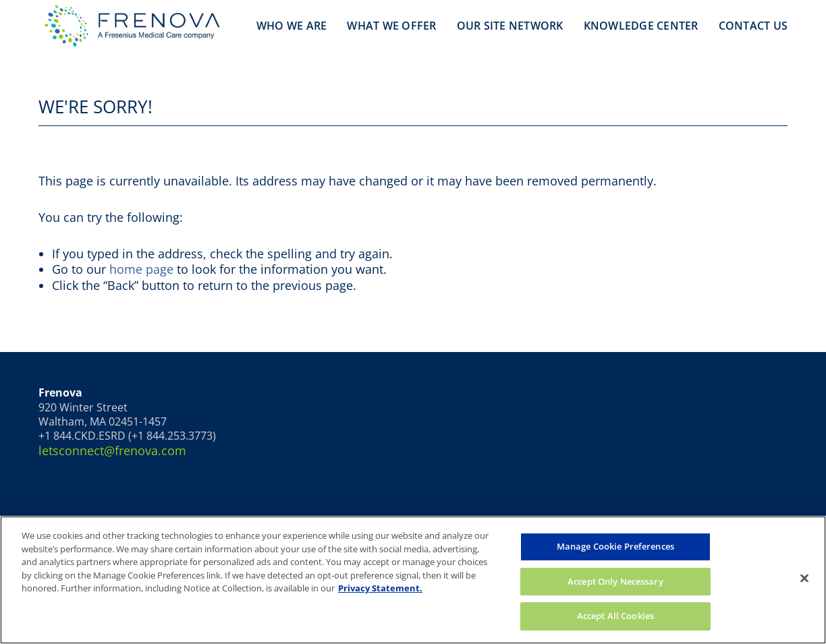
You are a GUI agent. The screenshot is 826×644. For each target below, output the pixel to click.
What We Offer (391, 26)
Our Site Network (510, 26)
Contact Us (753, 26)
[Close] (804, 579)
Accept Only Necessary (615, 581)
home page (141, 269)
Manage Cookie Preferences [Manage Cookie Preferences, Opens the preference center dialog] (615, 546)
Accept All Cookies (615, 616)
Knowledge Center (641, 26)
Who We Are (292, 26)
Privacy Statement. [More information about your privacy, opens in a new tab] (380, 588)
